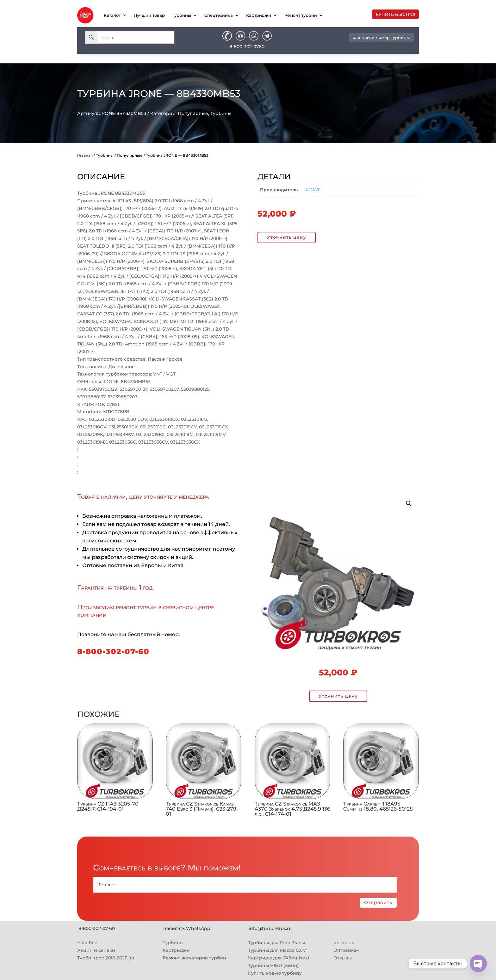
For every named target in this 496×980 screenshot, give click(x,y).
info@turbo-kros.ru (270, 928)
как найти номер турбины (381, 37)
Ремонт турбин (301, 15)
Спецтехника (219, 15)
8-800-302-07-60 (113, 651)
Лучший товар (149, 15)
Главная (85, 155)
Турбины (181, 15)
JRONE (313, 190)
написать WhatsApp (187, 928)
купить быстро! (395, 14)
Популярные (193, 113)
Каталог (112, 15)
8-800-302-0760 (247, 47)
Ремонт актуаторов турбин (194, 958)
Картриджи (259, 15)
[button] (409, 503)
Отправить (378, 902)
